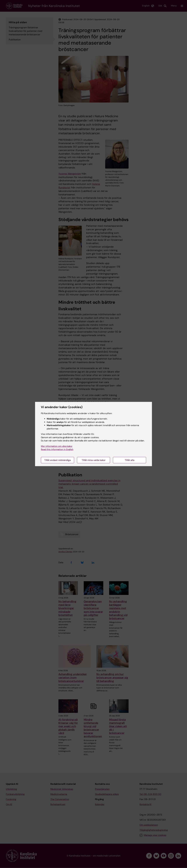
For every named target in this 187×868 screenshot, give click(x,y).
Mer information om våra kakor (57, 446)
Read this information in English (57, 449)
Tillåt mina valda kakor (94, 460)
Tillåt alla (130, 460)
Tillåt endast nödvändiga (57, 460)
